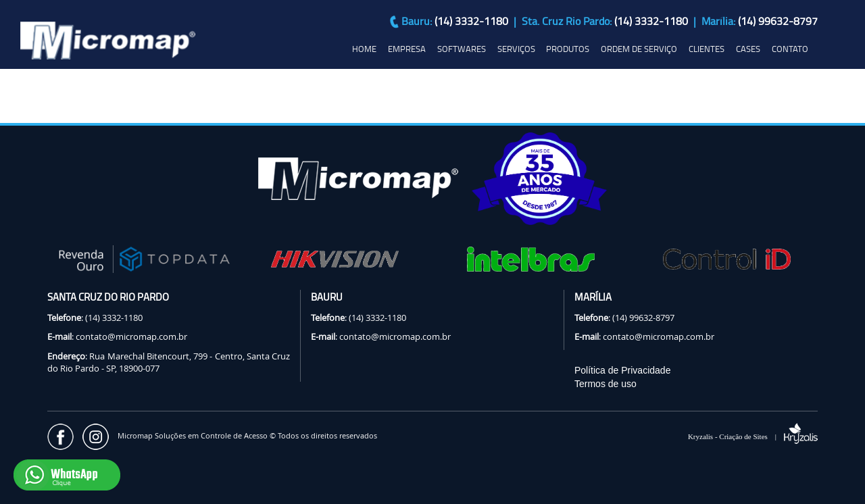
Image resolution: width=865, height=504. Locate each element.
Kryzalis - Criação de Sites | (753, 436)
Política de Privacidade (622, 370)
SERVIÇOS (516, 49)
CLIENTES (707, 49)
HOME (364, 49)
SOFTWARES (462, 49)
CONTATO (790, 49)
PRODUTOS (568, 49)
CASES (748, 49)
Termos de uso (605, 384)
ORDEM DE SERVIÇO (639, 49)
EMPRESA (407, 49)
